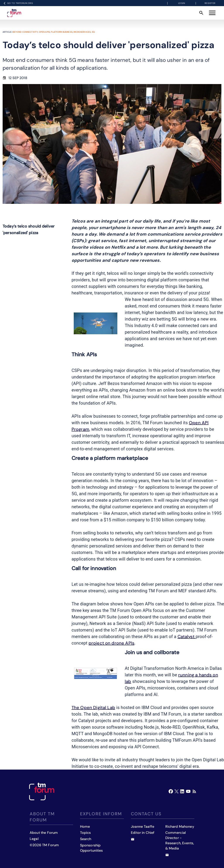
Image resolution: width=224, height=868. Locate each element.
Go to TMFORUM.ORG (18, 3)
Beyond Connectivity (25, 32)
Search (86, 839)
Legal (34, 839)
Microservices (82, 32)
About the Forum (44, 833)
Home (85, 827)
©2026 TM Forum (44, 845)
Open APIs (44, 32)
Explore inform (101, 814)
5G (93, 32)
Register (210, 3)
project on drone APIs (111, 643)
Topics (85, 833)
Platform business (62, 32)
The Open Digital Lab (93, 708)
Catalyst (187, 637)
